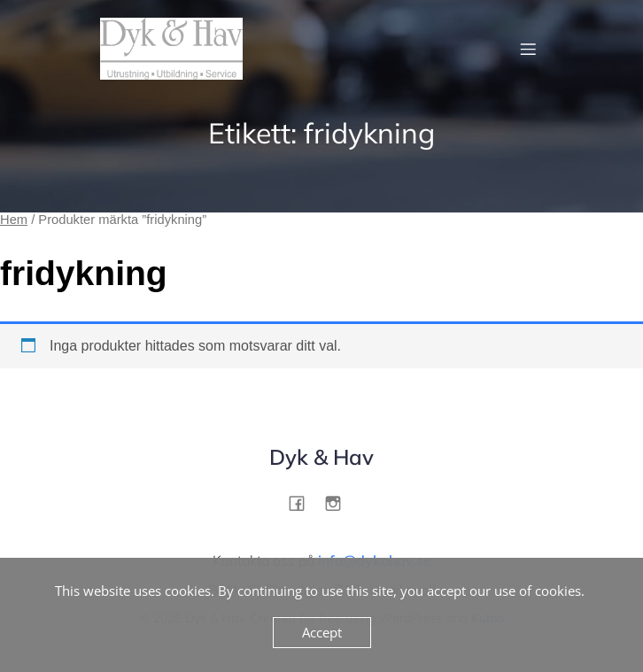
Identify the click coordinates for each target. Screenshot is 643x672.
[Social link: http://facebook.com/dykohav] (303, 502)
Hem (14, 220)
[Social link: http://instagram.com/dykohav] (340, 502)
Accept (322, 632)
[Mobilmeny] (528, 49)
